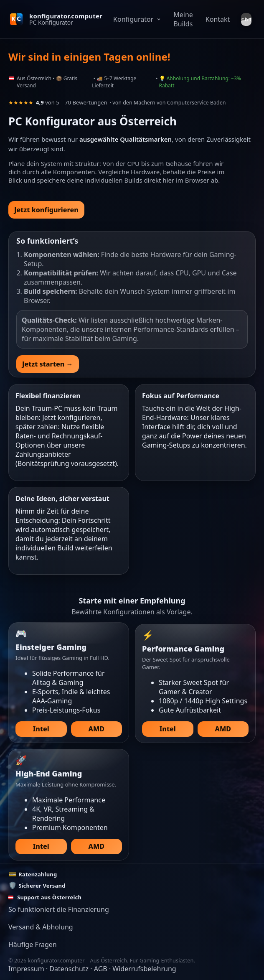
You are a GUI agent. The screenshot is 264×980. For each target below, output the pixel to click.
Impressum (26, 969)
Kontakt (218, 19)
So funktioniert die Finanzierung (59, 909)
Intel (41, 729)
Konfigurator (137, 19)
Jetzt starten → (48, 364)
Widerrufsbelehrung (144, 969)
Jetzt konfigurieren (46, 210)
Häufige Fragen (33, 944)
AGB (101, 969)
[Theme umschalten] (246, 19)
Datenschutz (69, 969)
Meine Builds (183, 19)
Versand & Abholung (41, 927)
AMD (96, 729)
